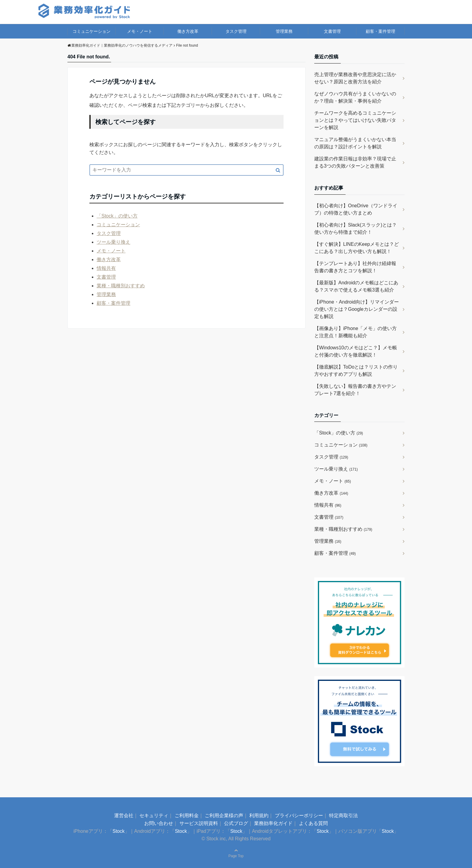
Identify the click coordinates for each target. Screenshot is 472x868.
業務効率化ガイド (273, 823)
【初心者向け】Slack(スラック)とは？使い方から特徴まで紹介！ (356, 229)
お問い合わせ (159, 823)
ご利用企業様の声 (224, 815)
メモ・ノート (140, 31)
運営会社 (124, 815)
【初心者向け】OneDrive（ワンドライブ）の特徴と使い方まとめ (356, 209)
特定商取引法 (343, 815)
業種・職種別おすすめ (121, 286)
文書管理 (332, 31)
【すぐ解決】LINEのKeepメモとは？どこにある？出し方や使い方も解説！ (357, 248)
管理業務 (284, 31)
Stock (119, 831)
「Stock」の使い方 (117, 216)
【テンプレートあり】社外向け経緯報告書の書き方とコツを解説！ (355, 267)
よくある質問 (313, 823)
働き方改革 (188, 31)
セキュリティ (154, 815)
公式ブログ (236, 823)
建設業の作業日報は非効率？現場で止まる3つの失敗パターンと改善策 (355, 162)
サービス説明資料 (199, 823)
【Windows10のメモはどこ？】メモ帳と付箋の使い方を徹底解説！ (356, 351)
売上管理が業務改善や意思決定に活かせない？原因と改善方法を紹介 (355, 78)
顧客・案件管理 (380, 31)
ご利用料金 (187, 815)
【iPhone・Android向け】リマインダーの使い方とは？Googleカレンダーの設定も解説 (357, 309)
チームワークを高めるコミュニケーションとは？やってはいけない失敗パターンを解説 (355, 120)
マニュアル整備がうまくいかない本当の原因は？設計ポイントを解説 (355, 143)
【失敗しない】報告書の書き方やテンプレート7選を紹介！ (355, 390)
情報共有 (106, 268)
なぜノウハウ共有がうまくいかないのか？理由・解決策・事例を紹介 (355, 97)
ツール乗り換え (113, 242)
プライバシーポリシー (299, 815)
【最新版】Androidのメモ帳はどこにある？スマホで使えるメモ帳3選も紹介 (356, 286)
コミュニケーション (92, 31)
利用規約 (259, 815)
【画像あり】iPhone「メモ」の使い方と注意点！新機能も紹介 (356, 332)
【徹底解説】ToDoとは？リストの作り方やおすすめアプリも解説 (356, 371)
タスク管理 (236, 31)
